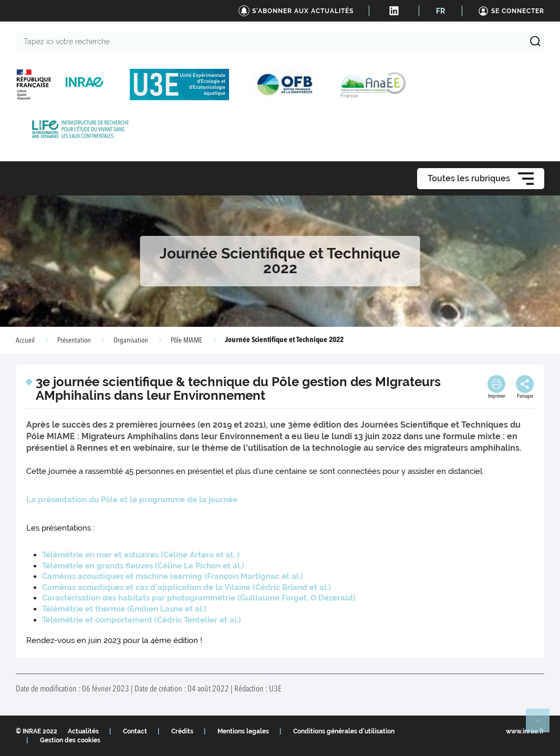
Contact (135, 731)
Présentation (74, 340)
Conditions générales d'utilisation (344, 731)
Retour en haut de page (542, 725)
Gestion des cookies (70, 740)
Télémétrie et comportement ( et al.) (142, 620)
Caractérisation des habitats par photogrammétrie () (199, 598)
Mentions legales (243, 731)
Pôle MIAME (186, 340)
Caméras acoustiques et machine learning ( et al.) (173, 576)
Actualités (83, 731)
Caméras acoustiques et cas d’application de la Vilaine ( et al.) (186, 587)
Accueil (25, 340)
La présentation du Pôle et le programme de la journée (132, 500)
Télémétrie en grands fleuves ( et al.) (143, 566)
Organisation (131, 340)
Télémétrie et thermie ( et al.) (124, 609)
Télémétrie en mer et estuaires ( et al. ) (141, 555)
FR (440, 11)
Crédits (182, 731)
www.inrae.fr (525, 731)
